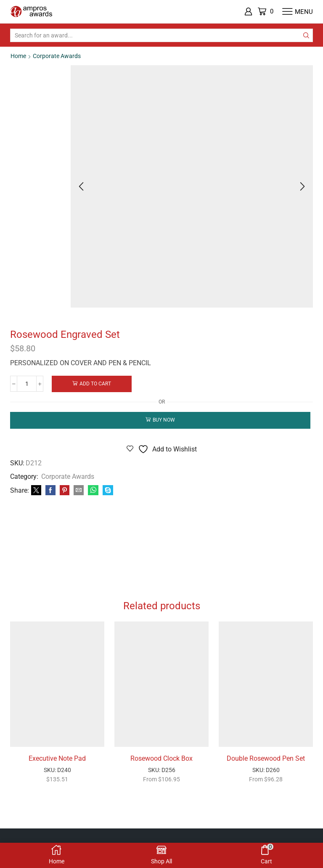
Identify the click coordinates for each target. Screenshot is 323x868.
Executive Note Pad (57, 758)
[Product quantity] (27, 384)
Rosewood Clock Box (161, 758)
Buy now (164, 420)
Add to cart (96, 384)
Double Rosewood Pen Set (266, 758)
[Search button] (306, 35)
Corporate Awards (57, 56)
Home (18, 56)
